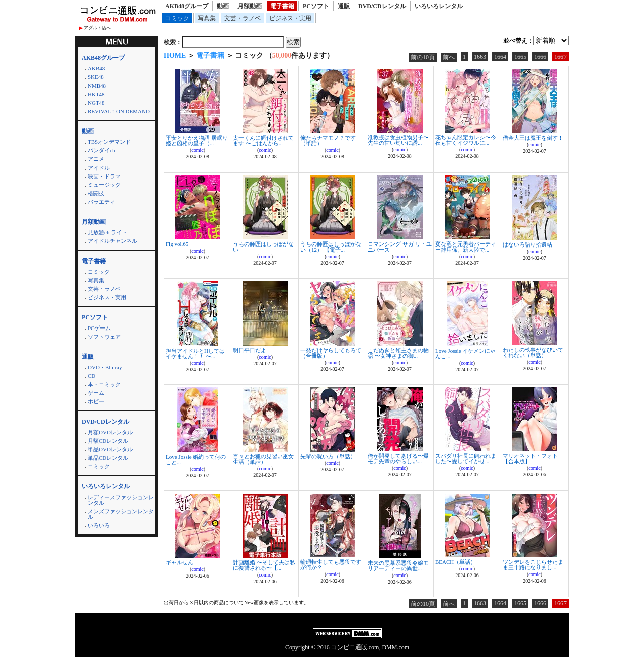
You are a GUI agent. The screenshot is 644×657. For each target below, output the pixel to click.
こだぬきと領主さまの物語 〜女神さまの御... (398, 353)
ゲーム (96, 393)
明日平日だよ (250, 350)
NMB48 (97, 86)
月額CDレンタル (108, 441)
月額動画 (250, 6)
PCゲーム (99, 328)
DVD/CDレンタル (382, 6)
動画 (223, 6)
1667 (560, 57)
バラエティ (101, 202)
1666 (540, 57)
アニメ (96, 159)
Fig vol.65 (177, 244)
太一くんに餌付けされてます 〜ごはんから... (263, 141)
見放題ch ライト (107, 232)
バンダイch (101, 150)
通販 (344, 6)
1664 (500, 57)
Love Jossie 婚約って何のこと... (196, 460)
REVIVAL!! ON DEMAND (119, 111)
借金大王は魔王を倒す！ (533, 138)
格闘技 (96, 193)
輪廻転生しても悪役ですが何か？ (331, 565)
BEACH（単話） (456, 562)
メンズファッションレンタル (121, 514)
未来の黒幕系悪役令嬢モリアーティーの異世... (398, 566)
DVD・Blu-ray (105, 367)
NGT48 (96, 103)
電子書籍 (282, 6)
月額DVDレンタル (110, 432)
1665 (520, 57)
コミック (177, 18)
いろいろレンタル (439, 6)
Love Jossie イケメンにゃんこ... (465, 353)
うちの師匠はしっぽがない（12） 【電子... (331, 247)
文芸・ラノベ (243, 18)
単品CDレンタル (108, 458)
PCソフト (316, 6)
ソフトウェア (104, 337)
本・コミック (104, 384)
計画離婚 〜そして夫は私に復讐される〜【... (264, 565)
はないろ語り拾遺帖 (528, 244)
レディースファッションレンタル (121, 500)
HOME (175, 56)
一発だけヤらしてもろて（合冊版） (331, 353)
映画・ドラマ (104, 176)
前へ (449, 57)
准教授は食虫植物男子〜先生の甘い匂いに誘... (398, 140)
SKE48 (96, 77)
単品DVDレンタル (110, 449)
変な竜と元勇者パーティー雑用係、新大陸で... (466, 247)
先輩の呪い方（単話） (328, 456)
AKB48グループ (187, 6)
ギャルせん (179, 562)
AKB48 (96, 68)
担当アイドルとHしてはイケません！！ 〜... (195, 353)
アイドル (99, 168)
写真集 (207, 18)
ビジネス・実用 (290, 18)
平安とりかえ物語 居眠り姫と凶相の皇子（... (197, 141)
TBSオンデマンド (109, 142)
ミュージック (104, 185)
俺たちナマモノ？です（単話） (328, 141)
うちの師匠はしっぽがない (263, 247)
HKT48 (96, 94)
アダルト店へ (97, 28)
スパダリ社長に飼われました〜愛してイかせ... (466, 459)
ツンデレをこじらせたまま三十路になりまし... (533, 565)
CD (91, 376)
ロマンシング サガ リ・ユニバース (400, 247)
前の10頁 (423, 57)
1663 (480, 57)
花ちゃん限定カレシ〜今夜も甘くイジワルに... (466, 140)
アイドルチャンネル (112, 241)
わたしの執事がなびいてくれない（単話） (533, 352)
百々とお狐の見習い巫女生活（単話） (263, 459)
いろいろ (99, 525)
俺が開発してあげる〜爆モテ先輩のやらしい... (398, 459)
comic (197, 150)
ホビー (96, 401)
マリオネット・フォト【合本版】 (530, 459)
